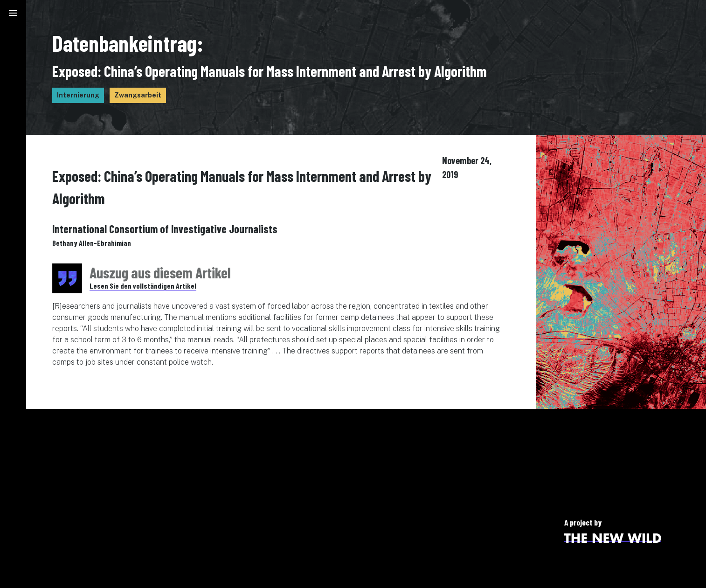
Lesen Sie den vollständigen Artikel (143, 286)
